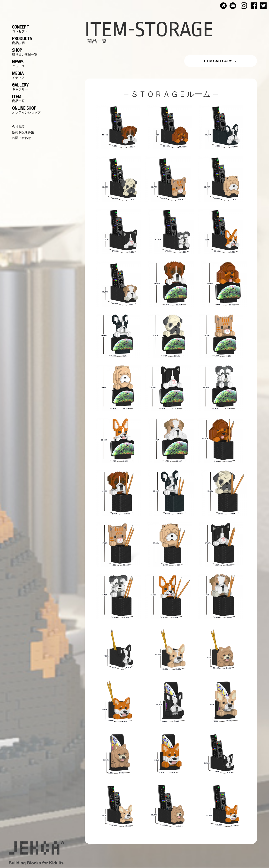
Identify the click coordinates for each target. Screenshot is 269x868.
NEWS (18, 64)
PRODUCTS (22, 40)
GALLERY (20, 87)
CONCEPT (21, 29)
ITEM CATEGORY (218, 61)
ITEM (18, 98)
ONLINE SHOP (26, 110)
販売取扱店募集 (23, 132)
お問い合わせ (22, 138)
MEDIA (18, 75)
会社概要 (18, 127)
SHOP (25, 52)
